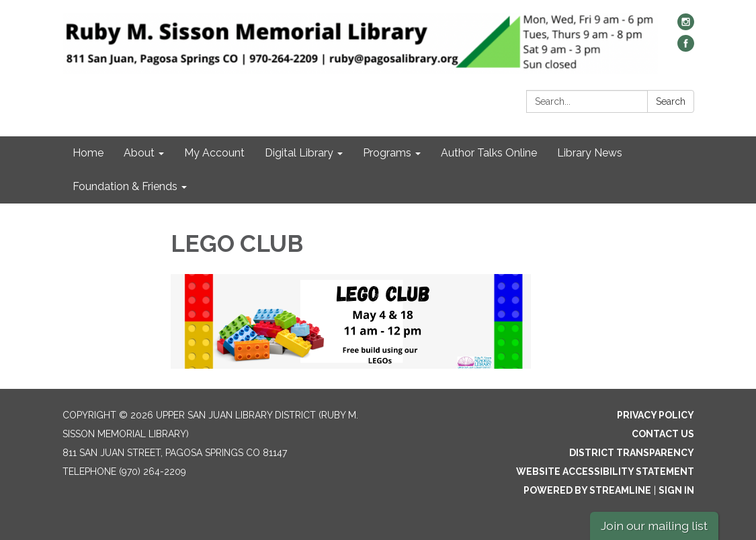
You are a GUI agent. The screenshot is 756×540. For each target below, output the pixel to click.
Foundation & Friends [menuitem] (125, 186)
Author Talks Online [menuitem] (489, 153)
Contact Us (663, 434)
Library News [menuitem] (590, 153)
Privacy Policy (656, 415)
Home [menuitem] (88, 153)
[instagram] (686, 27)
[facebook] (686, 48)
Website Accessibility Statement (605, 471)
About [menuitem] (139, 153)
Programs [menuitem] (387, 153)
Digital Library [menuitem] (299, 153)
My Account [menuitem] (214, 153)
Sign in (676, 490)
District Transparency (632, 453)
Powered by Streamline (587, 490)
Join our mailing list (654, 526)
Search (671, 101)
